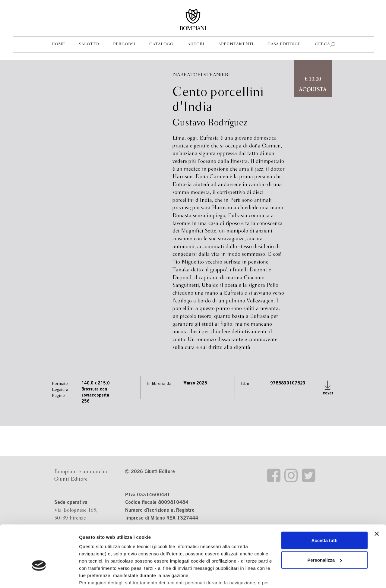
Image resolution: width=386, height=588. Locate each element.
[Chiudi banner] (377, 497)
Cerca (322, 44)
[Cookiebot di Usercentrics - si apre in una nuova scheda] (39, 576)
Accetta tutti (325, 503)
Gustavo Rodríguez (210, 123)
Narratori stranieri (201, 75)
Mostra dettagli (95, 576)
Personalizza (325, 523)
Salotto (89, 44)
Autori (196, 44)
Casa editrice (284, 44)
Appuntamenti (236, 44)
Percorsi (124, 44)
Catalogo (161, 44)
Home (58, 44)
